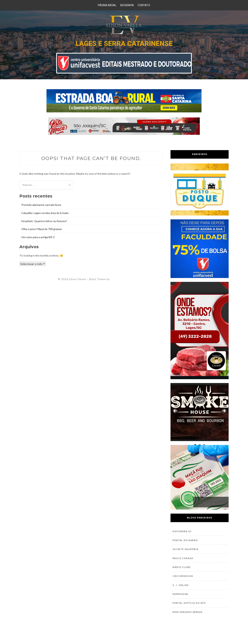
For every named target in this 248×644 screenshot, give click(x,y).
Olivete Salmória (186, 552)
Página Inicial (107, 5)
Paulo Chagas (183, 563)
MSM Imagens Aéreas (188, 624)
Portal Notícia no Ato (189, 614)
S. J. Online (181, 593)
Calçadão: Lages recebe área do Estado (45, 213)
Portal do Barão (185, 542)
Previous (175, 411)
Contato (144, 5)
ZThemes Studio (121, 279)
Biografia (127, 5)
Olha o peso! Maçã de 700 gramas (42, 229)
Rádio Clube (182, 573)
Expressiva (180, 604)
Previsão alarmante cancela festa (41, 205)
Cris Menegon (183, 583)
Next (224, 411)
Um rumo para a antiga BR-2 (38, 237)
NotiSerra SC (182, 532)
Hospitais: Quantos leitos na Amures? (44, 221)
